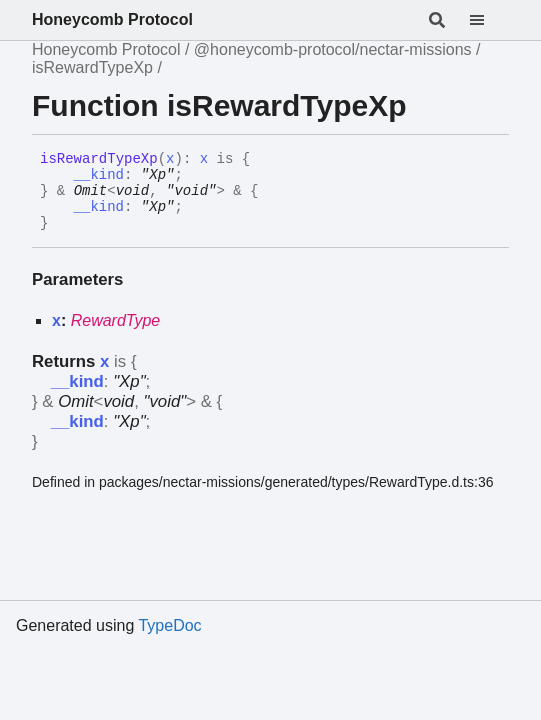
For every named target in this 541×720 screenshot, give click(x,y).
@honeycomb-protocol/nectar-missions (333, 49)
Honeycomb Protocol (112, 19)
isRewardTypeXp (92, 67)
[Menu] (489, 20)
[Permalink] (63, 224)
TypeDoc (169, 625)
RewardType (116, 320)
